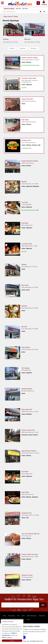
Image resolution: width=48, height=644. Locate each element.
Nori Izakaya (25, 368)
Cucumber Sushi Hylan (29, 78)
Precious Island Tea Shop (30, 554)
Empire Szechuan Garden (30, 161)
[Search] (22, 12)
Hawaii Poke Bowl (27, 99)
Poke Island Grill (27, 409)
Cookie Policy (42, 616)
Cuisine (12, 48)
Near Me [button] (18, 8)
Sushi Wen (25, 223)
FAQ (18, 616)
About (4, 616)
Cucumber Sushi (27, 244)
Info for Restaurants (31, 616)
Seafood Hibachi (27, 389)
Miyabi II (24, 182)
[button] (38, 3)
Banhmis (24, 306)
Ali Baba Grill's (26, 140)
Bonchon (24, 327)
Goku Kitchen (26, 347)
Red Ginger (25, 120)
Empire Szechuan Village (30, 57)
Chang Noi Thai (26, 513)
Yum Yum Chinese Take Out (30, 534)
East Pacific (25, 492)
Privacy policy (11, 616)
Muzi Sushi (25, 285)
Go (43, 605)
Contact (28, 620)
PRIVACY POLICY (7, 638)
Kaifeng (24, 264)
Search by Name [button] (9, 8)
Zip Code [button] (25, 8)
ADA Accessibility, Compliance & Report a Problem (24, 626)
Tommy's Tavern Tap (28, 430)
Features (23, 48)
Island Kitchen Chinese (29, 451)
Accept (12, 641)
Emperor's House (27, 575)
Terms (23, 616)
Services (34, 48)
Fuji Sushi (25, 202)
